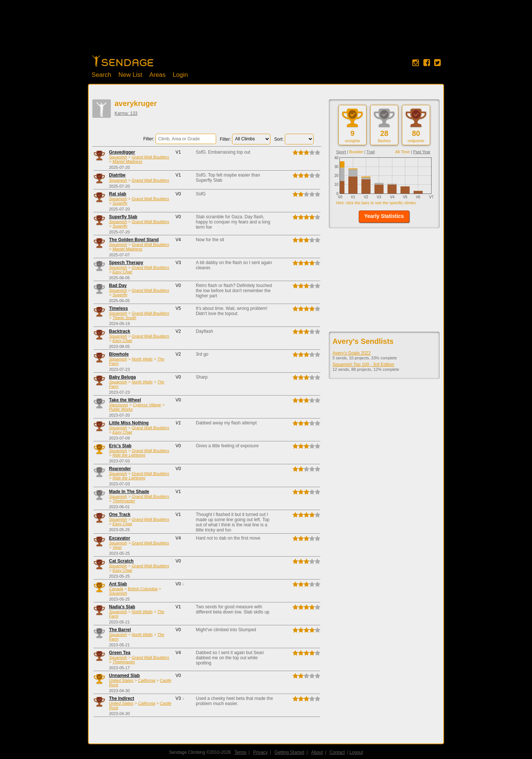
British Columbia (143, 589)
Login (180, 75)
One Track (120, 514)
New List (130, 75)
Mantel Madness (127, 161)
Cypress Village (147, 405)
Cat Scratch (121, 561)
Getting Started (289, 752)
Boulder (356, 152)
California (147, 680)
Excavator (120, 538)
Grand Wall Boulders (150, 157)
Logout (356, 752)
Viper (117, 547)
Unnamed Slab (124, 676)
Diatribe (117, 175)
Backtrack (120, 331)
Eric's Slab (120, 446)
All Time (403, 152)
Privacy (260, 752)
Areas (157, 75)
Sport (341, 152)
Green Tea (120, 653)
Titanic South (124, 318)
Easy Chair (122, 272)
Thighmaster (124, 501)
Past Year (422, 152)
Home (123, 61)
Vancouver (119, 405)
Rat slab (118, 194)
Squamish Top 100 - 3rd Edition (363, 365)
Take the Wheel (125, 400)
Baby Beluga (122, 377)
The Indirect (122, 698)
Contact (337, 752)
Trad (371, 152)
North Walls (142, 359)
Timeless (118, 308)
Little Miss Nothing (129, 423)
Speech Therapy (126, 263)
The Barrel (120, 630)
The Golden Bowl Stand (134, 240)
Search (101, 75)
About (317, 752)
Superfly (120, 203)
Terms (240, 752)
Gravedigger (122, 152)
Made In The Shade (129, 492)
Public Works (121, 409)
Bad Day (118, 286)
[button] (384, 217)
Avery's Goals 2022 (352, 353)
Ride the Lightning (129, 455)
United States (121, 680)
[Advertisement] (266, 31)
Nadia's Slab (122, 607)
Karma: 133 (126, 113)
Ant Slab (118, 584)
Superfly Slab (123, 217)
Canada (116, 589)
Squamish (118, 157)
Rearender (120, 469)
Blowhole (119, 354)
